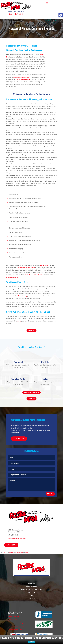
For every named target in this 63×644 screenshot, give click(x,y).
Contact (31, 599)
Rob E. (6, 553)
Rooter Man (44, 265)
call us (19, 321)
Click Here (32, 642)
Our (24, 79)
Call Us (31, 330)
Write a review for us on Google (16, 623)
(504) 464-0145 (16, 14)
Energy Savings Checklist (31, 590)
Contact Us (19, 439)
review (11, 553)
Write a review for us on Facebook (17, 626)
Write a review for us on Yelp (15, 629)
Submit (50, 494)
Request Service (31, 392)
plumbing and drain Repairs (22, 77)
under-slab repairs (12, 277)
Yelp (26, 553)
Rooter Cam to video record (26, 268)
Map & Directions (13, 617)
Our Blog (31, 596)
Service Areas (31, 587)
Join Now (11, 545)
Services (31, 584)
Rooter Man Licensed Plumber (34, 275)
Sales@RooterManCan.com (17, 539)
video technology (22, 296)
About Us (31, 593)
